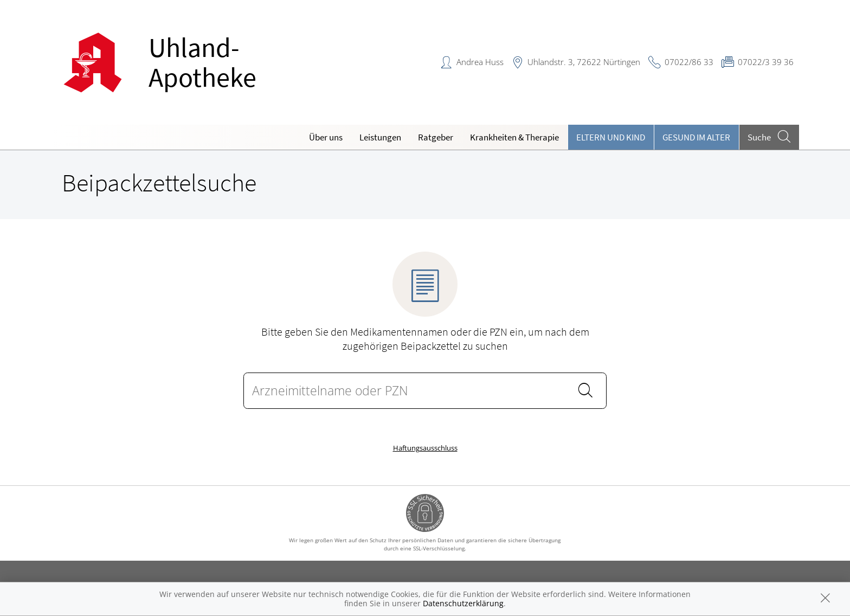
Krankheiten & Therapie (514, 137)
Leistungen (380, 137)
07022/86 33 (689, 62)
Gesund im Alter (696, 137)
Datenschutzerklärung (463, 603)
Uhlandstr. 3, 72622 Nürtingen (584, 62)
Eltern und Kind (611, 137)
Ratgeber (436, 137)
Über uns (326, 137)
